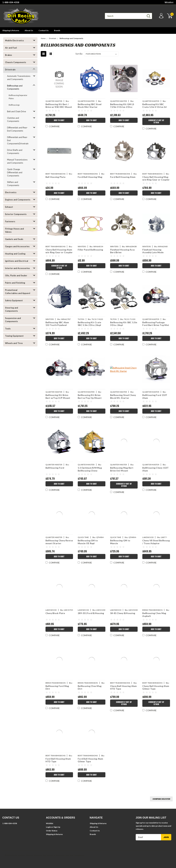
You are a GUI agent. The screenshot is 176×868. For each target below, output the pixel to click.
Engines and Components (18, 200)
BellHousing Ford (55, 468)
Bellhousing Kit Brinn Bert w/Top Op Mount (90, 396)
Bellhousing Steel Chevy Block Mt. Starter (123, 396)
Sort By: (79, 54)
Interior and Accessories (17, 268)
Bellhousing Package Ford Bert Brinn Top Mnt (156, 324)
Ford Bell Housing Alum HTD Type (58, 760)
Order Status (52, 831)
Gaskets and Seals (14, 239)
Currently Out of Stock (156, 121)
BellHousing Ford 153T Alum (155, 396)
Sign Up (57, 827)
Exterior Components (16, 214)
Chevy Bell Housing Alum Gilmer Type (156, 687)
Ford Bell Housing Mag (90, 177)
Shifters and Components (13, 184)
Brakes (9, 55)
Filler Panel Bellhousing (90, 250)
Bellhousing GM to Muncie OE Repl (88, 542)
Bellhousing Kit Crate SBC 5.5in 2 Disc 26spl (89, 324)
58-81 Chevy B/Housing (123, 613)
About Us (29, 30)
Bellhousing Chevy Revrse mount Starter (59, 542)
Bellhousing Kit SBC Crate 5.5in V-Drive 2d (154, 106)
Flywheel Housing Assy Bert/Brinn (122, 251)
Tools (8, 329)
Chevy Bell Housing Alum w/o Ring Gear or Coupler (59, 251)
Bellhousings (14, 105)
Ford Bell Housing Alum (123, 177)
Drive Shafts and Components (15, 152)
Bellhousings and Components (15, 87)
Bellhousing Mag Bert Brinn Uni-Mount (122, 469)
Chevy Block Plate (55, 613)
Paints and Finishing (15, 283)
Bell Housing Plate (56, 177)
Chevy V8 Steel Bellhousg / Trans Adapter (156, 542)
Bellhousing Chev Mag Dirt (90, 687)
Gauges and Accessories (17, 246)
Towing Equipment (14, 336)
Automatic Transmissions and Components (19, 78)
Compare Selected (161, 799)
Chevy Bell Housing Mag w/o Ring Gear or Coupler (156, 178)
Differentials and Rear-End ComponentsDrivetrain (18, 140)
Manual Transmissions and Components (17, 161)
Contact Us (44, 30)
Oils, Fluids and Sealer (16, 275)
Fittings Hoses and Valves (14, 230)
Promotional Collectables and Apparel (18, 292)
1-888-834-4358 (11, 2)
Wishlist (169, 2)
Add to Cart (59, 120)
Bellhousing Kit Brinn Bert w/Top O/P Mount (58, 396)
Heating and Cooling (15, 254)
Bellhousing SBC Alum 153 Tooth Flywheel (57, 324)
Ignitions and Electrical (17, 261)
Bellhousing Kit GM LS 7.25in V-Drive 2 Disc (122, 106)
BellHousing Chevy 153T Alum (155, 469)
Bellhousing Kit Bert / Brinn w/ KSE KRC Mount (59, 106)
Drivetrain (10, 70)
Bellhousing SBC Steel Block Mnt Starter (90, 106)
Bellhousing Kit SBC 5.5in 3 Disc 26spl (124, 324)
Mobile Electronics (14, 40)
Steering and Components (12, 309)
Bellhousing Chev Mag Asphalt (154, 615)
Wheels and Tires (14, 343)
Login (48, 827)
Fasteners (10, 221)
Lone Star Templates (74, 855)
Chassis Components (16, 62)
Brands (57, 30)
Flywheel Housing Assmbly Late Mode (153, 251)
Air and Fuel (11, 48)
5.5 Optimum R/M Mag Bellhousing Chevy (90, 469)
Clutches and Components (13, 119)
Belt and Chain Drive (17, 111)
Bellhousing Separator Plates (18, 97)
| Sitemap (29, 855)
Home (43, 38)
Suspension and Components (13, 320)
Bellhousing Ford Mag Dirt (57, 687)
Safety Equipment (14, 300)
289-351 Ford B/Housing (91, 613)
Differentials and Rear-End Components (17, 129)
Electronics (11, 192)
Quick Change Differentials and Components (15, 172)
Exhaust (9, 207)
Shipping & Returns (11, 30)
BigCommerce (49, 855)
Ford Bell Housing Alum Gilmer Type (90, 760)
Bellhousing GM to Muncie (120, 542)
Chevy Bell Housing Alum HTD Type (123, 687)
